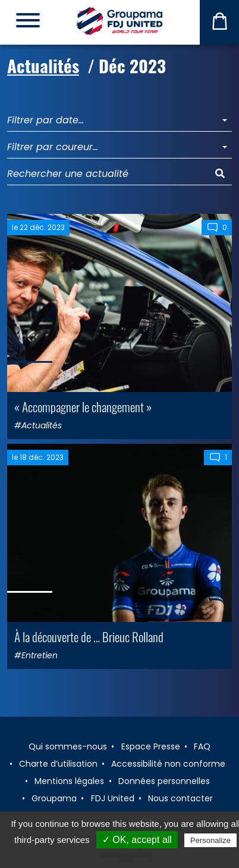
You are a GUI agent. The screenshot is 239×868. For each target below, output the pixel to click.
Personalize (210, 840)
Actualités (43, 66)
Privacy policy (125, 855)
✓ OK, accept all (137, 840)
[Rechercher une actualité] (108, 174)
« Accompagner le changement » (83, 407)
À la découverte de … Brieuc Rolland (89, 637)
